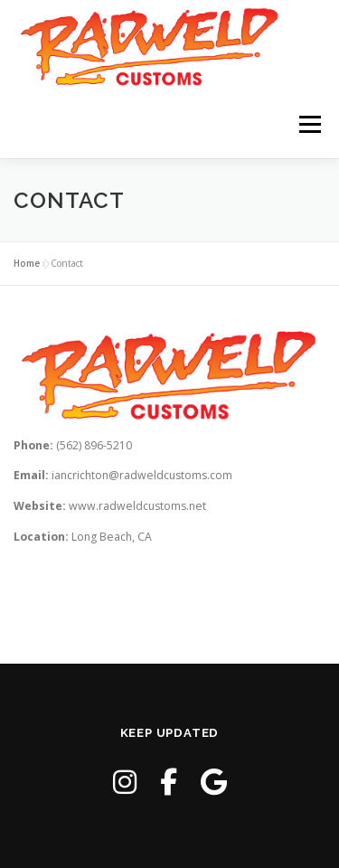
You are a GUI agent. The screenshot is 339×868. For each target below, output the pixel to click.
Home (27, 263)
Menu (309, 124)
